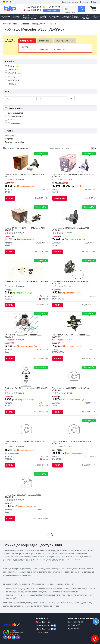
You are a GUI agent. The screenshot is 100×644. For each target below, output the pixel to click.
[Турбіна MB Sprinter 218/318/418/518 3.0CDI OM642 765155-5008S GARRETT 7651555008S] (26, 163)
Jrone (10, 77)
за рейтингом (23, 149)
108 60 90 (32, 7)
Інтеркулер (10, 135)
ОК (72, 99)
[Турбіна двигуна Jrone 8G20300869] (26, 323)
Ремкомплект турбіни (14, 142)
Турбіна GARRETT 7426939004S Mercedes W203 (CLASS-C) (25, 229)
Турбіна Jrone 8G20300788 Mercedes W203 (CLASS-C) (71, 229)
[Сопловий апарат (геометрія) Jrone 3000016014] (26, 483)
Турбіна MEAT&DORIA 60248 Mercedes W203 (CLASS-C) (71, 282)
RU (10, 2)
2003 (42, 50)
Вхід (94, 2)
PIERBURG (12, 84)
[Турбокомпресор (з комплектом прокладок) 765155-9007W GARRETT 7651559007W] (74, 163)
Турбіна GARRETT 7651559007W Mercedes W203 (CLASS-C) (73, 176)
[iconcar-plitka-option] (92, 149)
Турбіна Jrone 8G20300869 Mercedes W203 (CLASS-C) (23, 336)
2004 (47, 50)
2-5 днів (10, 120)
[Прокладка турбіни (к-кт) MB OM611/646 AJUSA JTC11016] (26, 269)
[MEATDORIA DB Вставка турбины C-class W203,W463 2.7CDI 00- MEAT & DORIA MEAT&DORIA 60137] (74, 323)
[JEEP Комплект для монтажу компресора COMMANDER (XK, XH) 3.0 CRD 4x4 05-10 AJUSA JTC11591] (26, 376)
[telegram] (14, 637)
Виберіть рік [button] (27, 41)
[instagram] (9, 637)
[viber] (18, 637)
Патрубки (9, 139)
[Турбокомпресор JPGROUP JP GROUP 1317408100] (26, 430)
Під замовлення (13, 123)
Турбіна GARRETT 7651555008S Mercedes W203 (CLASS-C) (25, 176)
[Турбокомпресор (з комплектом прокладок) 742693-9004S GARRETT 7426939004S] (26, 216)
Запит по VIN (52, 10)
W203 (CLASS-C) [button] (65, 41)
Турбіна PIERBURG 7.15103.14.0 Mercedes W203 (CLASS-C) (72, 443)
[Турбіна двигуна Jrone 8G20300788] (74, 216)
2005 (53, 50)
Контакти (84, 2)
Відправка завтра (14, 116)
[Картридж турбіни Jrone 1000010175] (74, 376)
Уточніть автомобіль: (11, 40)
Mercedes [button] (45, 41)
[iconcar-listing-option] (95, 149)
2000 (24, 50)
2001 (30, 50)
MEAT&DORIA (13, 80)
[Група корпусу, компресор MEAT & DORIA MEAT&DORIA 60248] (74, 269)
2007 (64, 50)
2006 (59, 50)
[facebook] (5, 637)
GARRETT (12, 70)
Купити (10, 198)
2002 (36, 50)
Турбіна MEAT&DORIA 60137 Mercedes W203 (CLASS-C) (71, 336)
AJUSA (12, 66)
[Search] (82, 9)
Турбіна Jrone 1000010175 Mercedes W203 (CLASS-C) (71, 389)
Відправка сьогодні (15, 113)
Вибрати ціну (60, 198)
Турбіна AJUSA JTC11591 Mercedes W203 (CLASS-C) (26, 389)
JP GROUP (13, 73)
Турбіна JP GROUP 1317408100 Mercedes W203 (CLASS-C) (25, 443)
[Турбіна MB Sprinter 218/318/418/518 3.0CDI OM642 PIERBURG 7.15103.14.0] (74, 430)
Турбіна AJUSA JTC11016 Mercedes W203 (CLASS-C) (26, 282)
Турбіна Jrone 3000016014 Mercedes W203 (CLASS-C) (23, 496)
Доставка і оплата (70, 2)
